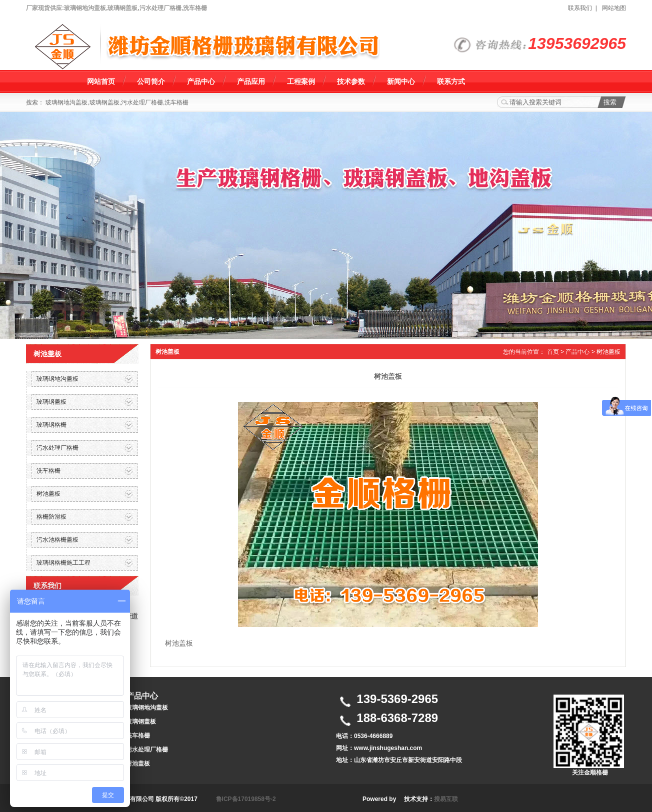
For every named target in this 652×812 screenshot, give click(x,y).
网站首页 (101, 81)
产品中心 (201, 81)
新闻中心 (401, 81)
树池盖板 (608, 352)
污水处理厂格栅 (147, 750)
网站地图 (614, 8)
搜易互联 (446, 799)
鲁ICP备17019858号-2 (246, 799)
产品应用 (251, 81)
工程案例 (301, 81)
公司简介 (151, 81)
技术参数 (351, 81)
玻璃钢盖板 (141, 722)
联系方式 (451, 81)
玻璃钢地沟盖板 (147, 708)
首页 (553, 352)
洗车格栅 (138, 736)
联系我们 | (584, 8)
